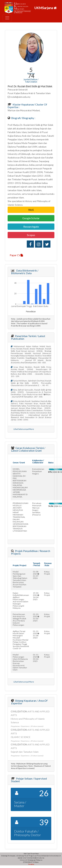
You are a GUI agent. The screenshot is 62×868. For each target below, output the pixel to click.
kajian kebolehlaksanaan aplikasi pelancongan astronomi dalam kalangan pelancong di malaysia (21, 600)
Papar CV (16, 255)
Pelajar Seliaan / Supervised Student (29, 780)
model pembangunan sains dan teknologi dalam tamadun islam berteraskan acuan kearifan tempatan (20, 579)
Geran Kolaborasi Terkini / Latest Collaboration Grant (28, 449)
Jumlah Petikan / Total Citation (31, 81)
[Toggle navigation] (7, 18)
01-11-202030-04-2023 (36, 658)
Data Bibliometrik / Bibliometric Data (25, 272)
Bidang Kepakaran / (29, 702)
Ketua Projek (47, 573)
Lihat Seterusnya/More (24, 429)
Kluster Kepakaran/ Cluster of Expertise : (27, 106)
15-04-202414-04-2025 (36, 596)
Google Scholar (31, 218)
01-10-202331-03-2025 (36, 617)
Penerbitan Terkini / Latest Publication (28, 337)
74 (31, 76)
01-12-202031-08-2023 (36, 634)
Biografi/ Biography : (23, 118)
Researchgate (31, 227)
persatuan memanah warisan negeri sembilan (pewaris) (37, 509)
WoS (31, 210)
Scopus (31, 235)
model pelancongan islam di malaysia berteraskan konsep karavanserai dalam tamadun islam (20, 662)
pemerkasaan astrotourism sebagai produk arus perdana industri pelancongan (19, 620)
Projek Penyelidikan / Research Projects (31, 552)
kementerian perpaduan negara (38, 471)
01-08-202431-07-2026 (36, 575)
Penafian (31, 864)
